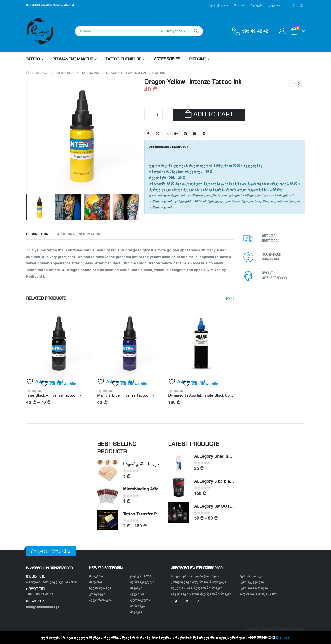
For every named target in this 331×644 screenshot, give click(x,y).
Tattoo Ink (33, 391)
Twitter (158, 134)
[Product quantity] (157, 115)
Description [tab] (37, 234)
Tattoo (33, 59)
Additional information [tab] (79, 234)
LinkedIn (167, 134)
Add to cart (213, 115)
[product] (59, 343)
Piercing (198, 59)
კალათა (275, 5)
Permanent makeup (73, 59)
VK (204, 134)
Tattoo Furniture (124, 59)
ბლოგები (257, 5)
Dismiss (283, 637)
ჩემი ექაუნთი (218, 5)
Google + (176, 134)
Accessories (167, 59)
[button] (228, 299)
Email (195, 134)
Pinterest (186, 134)
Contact (239, 5)
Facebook (148, 134)
